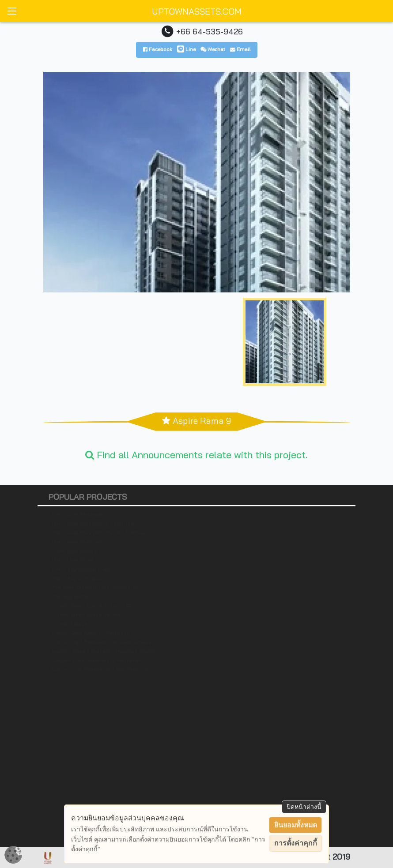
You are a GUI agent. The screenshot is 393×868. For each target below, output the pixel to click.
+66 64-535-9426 (210, 31)
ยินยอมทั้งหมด (296, 825)
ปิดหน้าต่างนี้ (304, 807)
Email (240, 49)
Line (186, 49)
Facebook (158, 49)
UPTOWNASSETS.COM (197, 11)
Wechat (213, 49)
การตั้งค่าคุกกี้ (296, 843)
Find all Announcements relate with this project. (196, 455)
